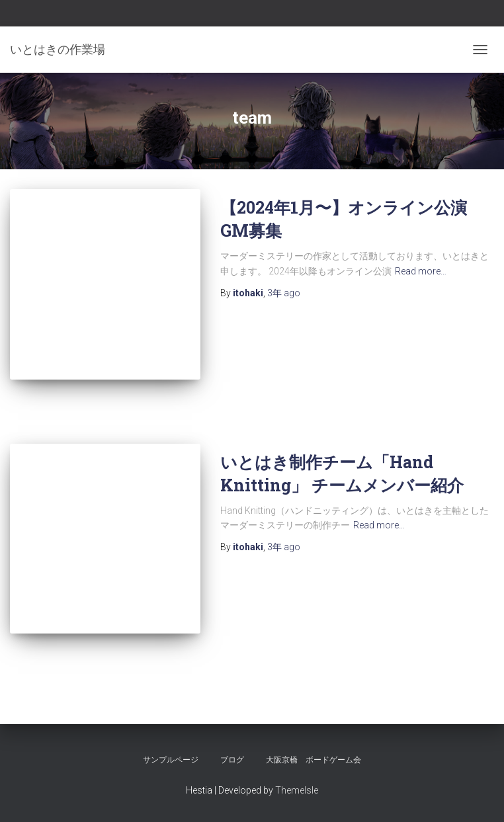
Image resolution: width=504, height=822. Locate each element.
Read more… (421, 271)
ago (284, 293)
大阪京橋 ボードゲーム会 (314, 760)
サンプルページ (171, 760)
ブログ (232, 760)
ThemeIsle (297, 790)
